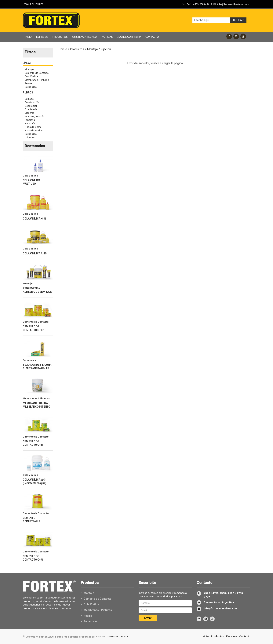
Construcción (32, 102)
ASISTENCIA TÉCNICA (85, 37)
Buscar (238, 20)
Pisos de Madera (34, 131)
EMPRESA (42, 37)
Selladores (31, 87)
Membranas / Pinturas (37, 80)
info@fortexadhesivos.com (234, 4)
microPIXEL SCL (119, 636)
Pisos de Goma (33, 127)
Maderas (29, 113)
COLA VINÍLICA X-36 (35, 219)
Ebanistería (31, 109)
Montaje (29, 69)
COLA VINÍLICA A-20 (35, 253)
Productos (77, 49)
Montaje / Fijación (34, 116)
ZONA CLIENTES (34, 4)
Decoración (31, 106)
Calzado (29, 99)
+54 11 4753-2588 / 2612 (200, 4)
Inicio (63, 49)
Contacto (245, 636)
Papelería (30, 120)
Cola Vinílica (31, 76)
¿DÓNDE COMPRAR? (129, 37)
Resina (28, 83)
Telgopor (30, 138)
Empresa (232, 636)
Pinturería (30, 124)
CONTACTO (152, 37)
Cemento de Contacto (37, 73)
